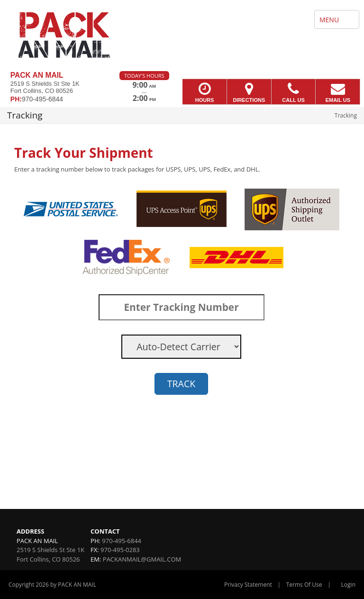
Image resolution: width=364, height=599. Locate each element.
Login (348, 585)
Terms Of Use (304, 585)
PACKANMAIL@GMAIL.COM (142, 559)
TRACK (181, 384)
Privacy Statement (248, 585)
